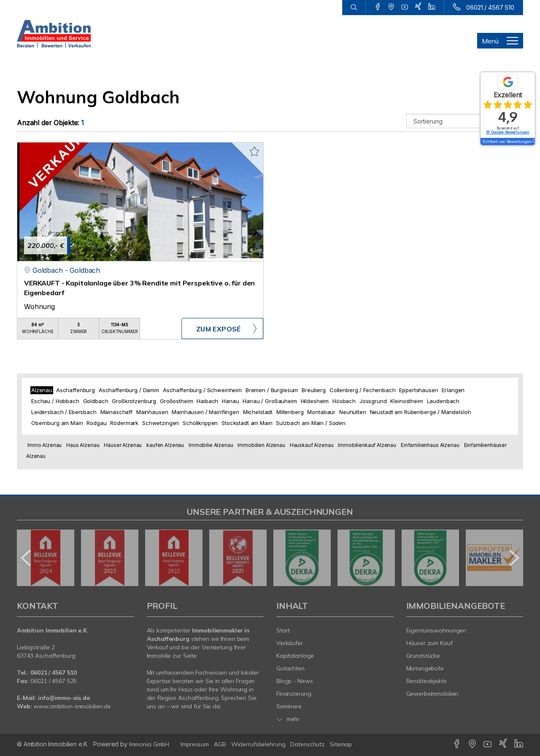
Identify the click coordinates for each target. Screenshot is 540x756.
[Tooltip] (534, 142)
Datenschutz (308, 744)
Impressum (195, 744)
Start (283, 630)
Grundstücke (423, 656)
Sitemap (341, 744)
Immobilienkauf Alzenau (367, 445)
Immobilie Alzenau (211, 445)
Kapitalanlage (295, 656)
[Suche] (354, 8)
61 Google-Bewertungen (508, 132)
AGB (220, 744)
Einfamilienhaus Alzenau (430, 445)
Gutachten (290, 668)
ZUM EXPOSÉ (219, 329)
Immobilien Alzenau (261, 445)
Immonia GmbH (149, 744)
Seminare (289, 706)
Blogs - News (295, 681)
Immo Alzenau (45, 445)
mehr (288, 719)
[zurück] (26, 558)
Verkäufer (290, 643)
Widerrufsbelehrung (258, 744)
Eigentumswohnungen (436, 630)
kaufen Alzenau (165, 445)
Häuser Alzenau (123, 445)
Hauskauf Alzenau (312, 445)
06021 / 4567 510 (490, 7)
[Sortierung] (465, 121)
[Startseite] (54, 34)
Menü (490, 41)
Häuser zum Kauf (429, 643)
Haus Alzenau (83, 445)
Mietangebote (425, 668)
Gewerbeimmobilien (432, 694)
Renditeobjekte (427, 681)
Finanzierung (294, 694)
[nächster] (514, 558)
